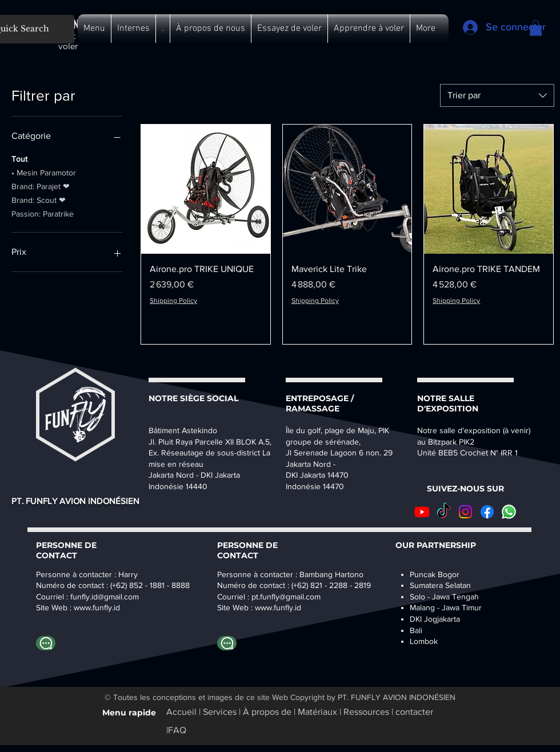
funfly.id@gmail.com (105, 597)
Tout (19, 158)
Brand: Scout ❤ (39, 199)
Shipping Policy (173, 301)
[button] (94, 29)
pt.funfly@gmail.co (283, 597)
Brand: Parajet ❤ (41, 185)
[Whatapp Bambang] (227, 643)
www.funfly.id (278, 607)
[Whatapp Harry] (46, 643)
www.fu (87, 607)
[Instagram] (465, 512)
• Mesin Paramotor (44, 172)
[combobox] (497, 95)
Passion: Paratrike (43, 213)
